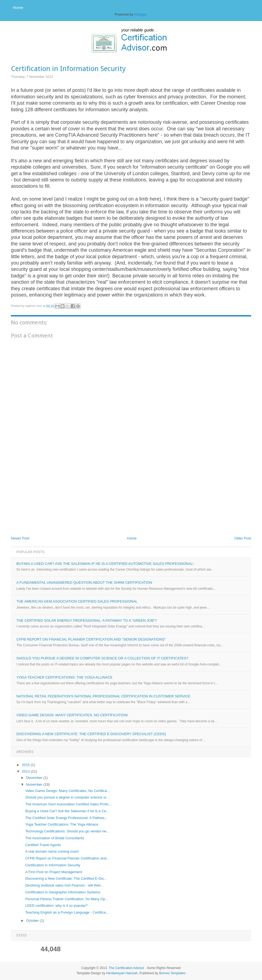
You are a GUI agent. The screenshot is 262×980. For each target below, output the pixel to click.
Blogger (140, 14)
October (33, 921)
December (35, 778)
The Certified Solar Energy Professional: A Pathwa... (66, 818)
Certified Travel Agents (43, 845)
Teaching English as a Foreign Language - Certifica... (67, 912)
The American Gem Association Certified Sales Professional (77, 601)
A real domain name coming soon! (52, 851)
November (35, 784)
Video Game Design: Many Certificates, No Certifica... (67, 791)
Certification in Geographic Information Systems (63, 892)
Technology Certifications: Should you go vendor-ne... (67, 831)
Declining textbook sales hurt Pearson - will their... (64, 885)
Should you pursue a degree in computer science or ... (68, 797)
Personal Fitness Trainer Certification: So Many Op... (66, 899)
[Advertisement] (52, 495)
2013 (26, 771)
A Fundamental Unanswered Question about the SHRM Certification (84, 583)
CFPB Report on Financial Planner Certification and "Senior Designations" (91, 639)
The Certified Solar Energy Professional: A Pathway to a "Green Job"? (87, 620)
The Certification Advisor (126, 968)
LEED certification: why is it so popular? (56, 906)
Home (18, 8)
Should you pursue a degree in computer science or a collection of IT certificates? (102, 658)
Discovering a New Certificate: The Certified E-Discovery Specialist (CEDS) (91, 734)
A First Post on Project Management (53, 872)
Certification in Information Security (53, 865)
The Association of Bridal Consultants (54, 838)
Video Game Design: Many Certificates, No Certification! (72, 715)
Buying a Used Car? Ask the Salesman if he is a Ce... (67, 811)
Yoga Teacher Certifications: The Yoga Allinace (64, 677)
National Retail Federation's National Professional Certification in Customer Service (103, 696)
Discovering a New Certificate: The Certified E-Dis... (66, 878)
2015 (26, 765)
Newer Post (20, 538)
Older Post (243, 538)
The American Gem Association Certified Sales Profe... (68, 804)
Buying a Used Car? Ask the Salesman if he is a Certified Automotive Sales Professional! (105, 564)
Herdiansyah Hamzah (122, 973)
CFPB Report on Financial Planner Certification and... (67, 858)
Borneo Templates (172, 973)
